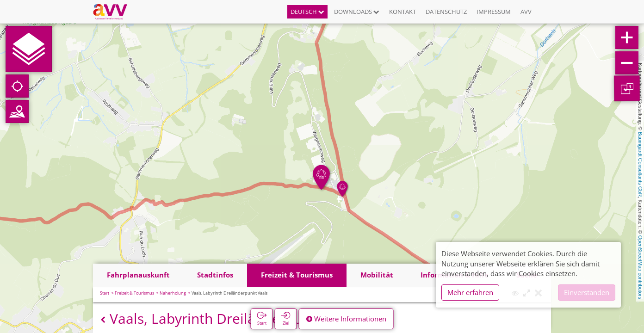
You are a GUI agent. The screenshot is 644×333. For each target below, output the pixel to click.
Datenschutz (446, 12)
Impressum (494, 12)
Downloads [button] (357, 12)
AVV (526, 12)
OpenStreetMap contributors (640, 267)
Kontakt (402, 12)
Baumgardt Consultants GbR (640, 164)
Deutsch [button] (307, 12)
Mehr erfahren (470, 292)
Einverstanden (587, 292)
